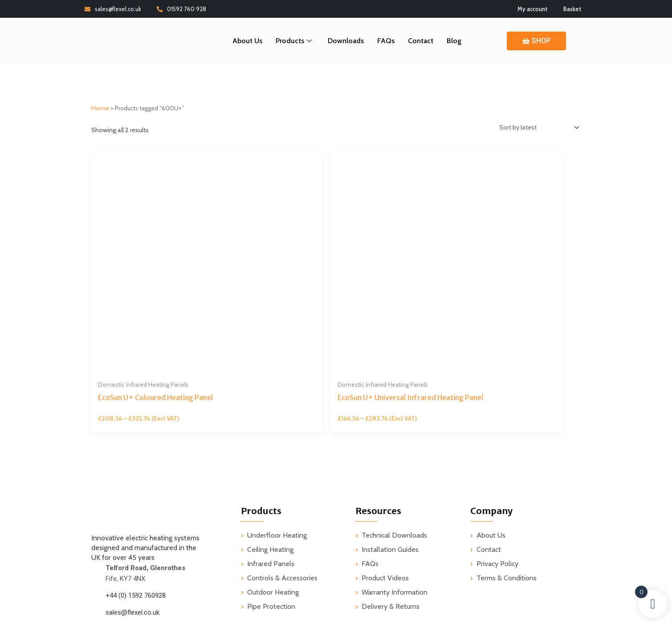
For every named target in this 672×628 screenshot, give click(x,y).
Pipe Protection (271, 499)
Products (294, 41)
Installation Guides (390, 442)
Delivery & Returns (391, 499)
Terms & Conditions (507, 471)
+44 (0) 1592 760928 (136, 488)
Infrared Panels (271, 456)
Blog (454, 41)
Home (100, 110)
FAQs (386, 41)
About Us (247, 41)
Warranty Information (395, 485)
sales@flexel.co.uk (113, 9)
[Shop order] (534, 131)
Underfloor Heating (277, 428)
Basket (572, 9)
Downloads (346, 41)
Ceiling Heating (270, 442)
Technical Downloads (394, 428)
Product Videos (385, 471)
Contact (421, 41)
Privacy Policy (497, 456)
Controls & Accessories (282, 471)
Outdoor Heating (273, 485)
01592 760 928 (181, 9)
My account (532, 9)
